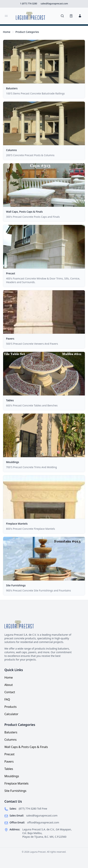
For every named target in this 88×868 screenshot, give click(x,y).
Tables (10, 400)
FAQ (7, 699)
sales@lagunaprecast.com (42, 815)
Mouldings (13, 462)
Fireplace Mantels (17, 524)
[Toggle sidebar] (6, 16)
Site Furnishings (16, 585)
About (9, 685)
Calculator (11, 714)
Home (7, 32)
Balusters (12, 88)
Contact (10, 692)
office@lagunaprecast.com (43, 822)
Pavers (10, 339)
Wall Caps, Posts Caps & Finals (24, 212)
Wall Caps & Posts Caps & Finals (26, 747)
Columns (11, 150)
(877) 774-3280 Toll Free (33, 809)
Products (11, 707)
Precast (11, 273)
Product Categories (27, 32)
